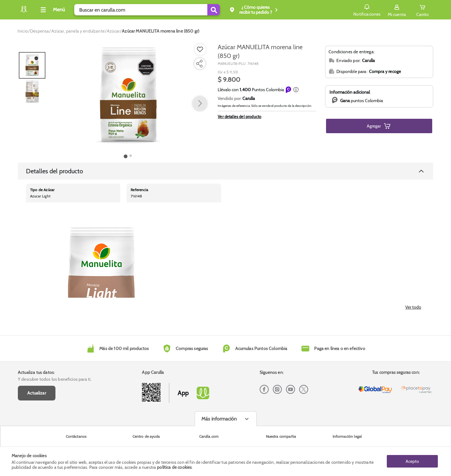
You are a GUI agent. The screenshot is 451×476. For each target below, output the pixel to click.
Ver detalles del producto (239, 117)
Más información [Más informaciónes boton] (219, 419)
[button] (296, 90)
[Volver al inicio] (24, 11)
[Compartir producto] (199, 64)
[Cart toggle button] (422, 10)
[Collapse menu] (52, 10)
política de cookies (174, 467)
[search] (147, 10)
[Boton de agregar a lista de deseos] (200, 50)
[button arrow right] (200, 104)
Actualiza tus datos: (36, 372)
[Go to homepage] (23, 31)
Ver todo (413, 307)
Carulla (249, 98)
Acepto (412, 461)
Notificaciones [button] (367, 9)
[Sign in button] (397, 10)
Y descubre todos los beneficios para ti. (55, 379)
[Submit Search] (214, 10)
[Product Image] (128, 97)
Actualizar (37, 393)
